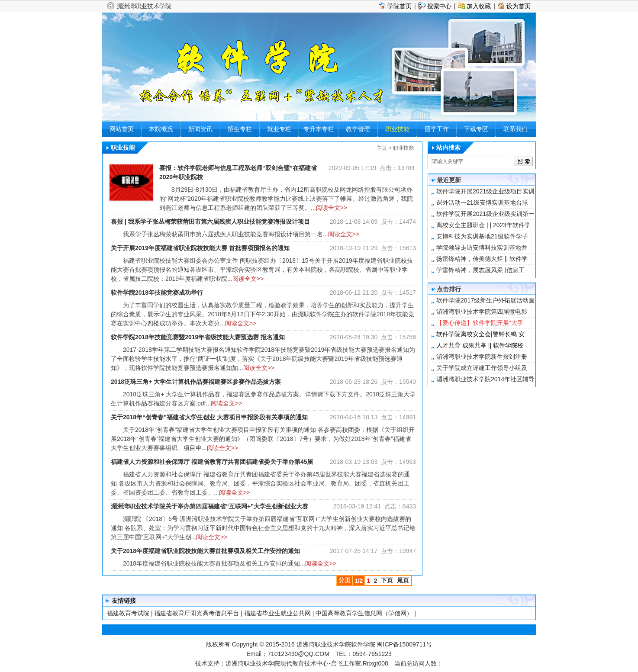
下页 (387, 580)
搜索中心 (439, 6)
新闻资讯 (200, 129)
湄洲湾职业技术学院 (144, 6)
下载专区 (476, 129)
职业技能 (397, 129)
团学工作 (437, 129)
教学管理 (358, 129)
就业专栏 (279, 129)
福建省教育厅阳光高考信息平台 (197, 613)
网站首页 (122, 129)
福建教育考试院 (128, 613)
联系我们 (516, 129)
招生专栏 (240, 129)
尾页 (403, 580)
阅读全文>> (332, 208)
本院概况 (161, 129)
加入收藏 (479, 6)
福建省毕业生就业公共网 (277, 613)
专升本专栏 (319, 129)
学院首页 (400, 6)
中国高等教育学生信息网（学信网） (364, 613)
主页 (382, 148)
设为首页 (519, 6)
